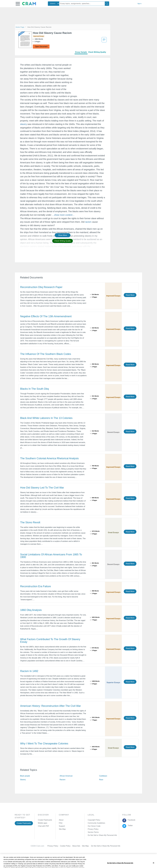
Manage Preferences (96, 835)
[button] (18, 4)
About (61, 820)
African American (66, 776)
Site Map (62, 829)
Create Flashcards (24, 823)
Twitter (130, 826)
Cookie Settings (97, 846)
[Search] (107, 4)
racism (88, 222)
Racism (63, 780)
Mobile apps (43, 823)
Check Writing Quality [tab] (97, 52)
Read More (130, 295)
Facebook (131, 820)
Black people (25, 776)
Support (62, 826)
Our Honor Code (94, 826)
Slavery (23, 780)
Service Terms (93, 832)
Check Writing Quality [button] (63, 241)
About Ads (77, 846)
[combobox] (54, 4)
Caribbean (103, 776)
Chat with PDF (44, 826)
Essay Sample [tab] (81, 52)
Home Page (20, 27)
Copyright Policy (94, 820)
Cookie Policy (66, 846)
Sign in (139, 4)
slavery (23, 124)
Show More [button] (63, 235)
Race (101, 780)
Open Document (41, 47)
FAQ (61, 823)
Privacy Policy (93, 829)
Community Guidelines (96, 823)
